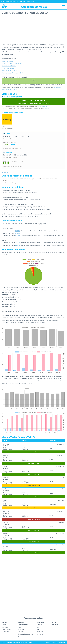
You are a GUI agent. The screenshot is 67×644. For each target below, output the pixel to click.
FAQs (19, 636)
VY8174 (18, 243)
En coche (40, 634)
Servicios (21, 632)
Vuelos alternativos (8, 68)
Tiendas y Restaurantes (25, 634)
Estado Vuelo (6, 629)
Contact (25, 642)
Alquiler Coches (23, 625)
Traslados (40, 632)
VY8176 (18, 245)
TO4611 (17, 231)
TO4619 (18, 236)
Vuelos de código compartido (12, 63)
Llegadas (5, 627)
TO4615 (18, 233)
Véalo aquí (45, 107)
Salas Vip (21, 629)
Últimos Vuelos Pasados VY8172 (12, 73)
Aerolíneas (5, 632)
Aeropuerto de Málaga (34, 7)
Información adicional (9, 66)
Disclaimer (19, 642)
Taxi (38, 629)
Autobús (39, 625)
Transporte (40, 622)
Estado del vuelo (7, 61)
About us (30, 642)
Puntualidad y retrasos (9, 70)
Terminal (21, 622)
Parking (55, 622)
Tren (38, 627)
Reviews (55, 625)
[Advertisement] (33, 30)
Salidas (4, 625)
